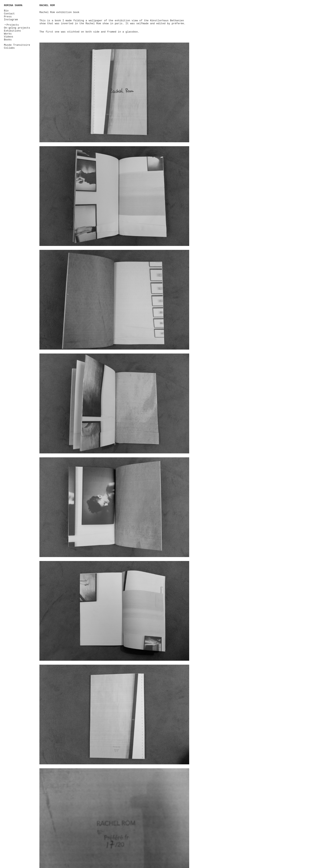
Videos (9, 37)
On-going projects (17, 28)
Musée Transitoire (17, 45)
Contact (9, 14)
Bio (6, 11)
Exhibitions (12, 31)
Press (8, 17)
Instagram (11, 20)
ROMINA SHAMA (13, 5)
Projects (13, 25)
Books (8, 40)
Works (8, 34)
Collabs (9, 48)
